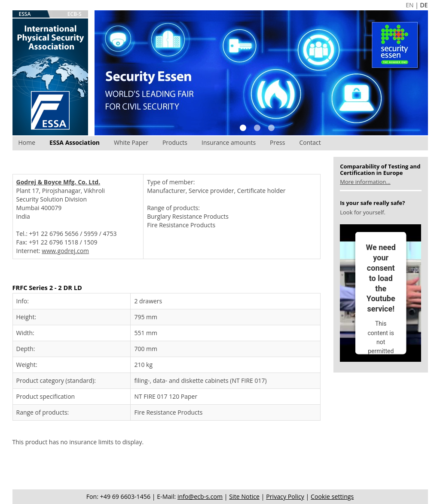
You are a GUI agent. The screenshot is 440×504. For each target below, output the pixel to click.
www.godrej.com (65, 251)
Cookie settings (332, 496)
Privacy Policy (285, 496)
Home (27, 142)
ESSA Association (75, 142)
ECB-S (75, 14)
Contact (310, 142)
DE (424, 5)
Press (277, 142)
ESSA (25, 14)
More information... (365, 182)
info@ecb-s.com (200, 496)
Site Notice (244, 496)
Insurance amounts (229, 142)
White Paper (131, 142)
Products (175, 142)
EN (409, 5)
